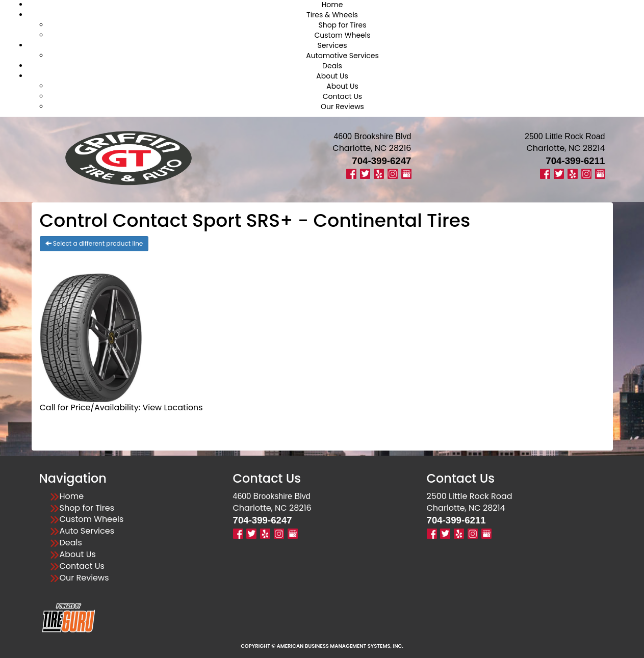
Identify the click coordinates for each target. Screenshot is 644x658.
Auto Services (87, 531)
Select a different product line (94, 243)
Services (332, 45)
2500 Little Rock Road (470, 496)
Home (72, 496)
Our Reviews (342, 107)
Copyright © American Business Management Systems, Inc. (322, 646)
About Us (332, 76)
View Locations (172, 407)
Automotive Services (342, 56)
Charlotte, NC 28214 (565, 148)
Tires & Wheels (332, 15)
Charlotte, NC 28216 (372, 148)
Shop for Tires (342, 25)
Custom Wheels (342, 35)
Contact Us (342, 96)
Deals (332, 66)
